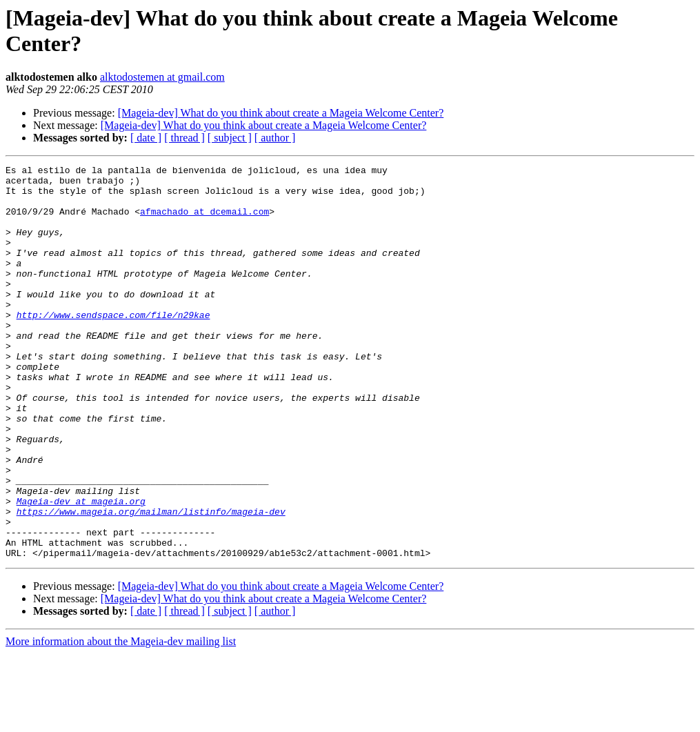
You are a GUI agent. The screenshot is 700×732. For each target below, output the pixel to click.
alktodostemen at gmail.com (162, 77)
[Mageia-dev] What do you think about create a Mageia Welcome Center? (281, 113)
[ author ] (275, 138)
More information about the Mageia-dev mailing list (121, 720)
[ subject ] (230, 138)
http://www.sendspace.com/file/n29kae (113, 346)
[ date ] (146, 138)
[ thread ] (184, 138)
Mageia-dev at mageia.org (81, 569)
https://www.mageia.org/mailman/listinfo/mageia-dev (151, 582)
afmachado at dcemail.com (204, 221)
